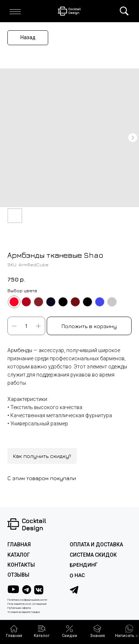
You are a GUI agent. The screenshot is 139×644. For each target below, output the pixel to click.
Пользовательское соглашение (27, 604)
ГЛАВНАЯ (19, 544)
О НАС (77, 575)
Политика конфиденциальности (27, 600)
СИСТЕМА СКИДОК (93, 555)
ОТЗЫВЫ (18, 575)
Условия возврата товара (24, 612)
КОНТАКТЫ (21, 565)
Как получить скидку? (42, 456)
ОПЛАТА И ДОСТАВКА (96, 544)
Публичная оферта (19, 608)
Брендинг (83, 565)
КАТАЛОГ (19, 555)
